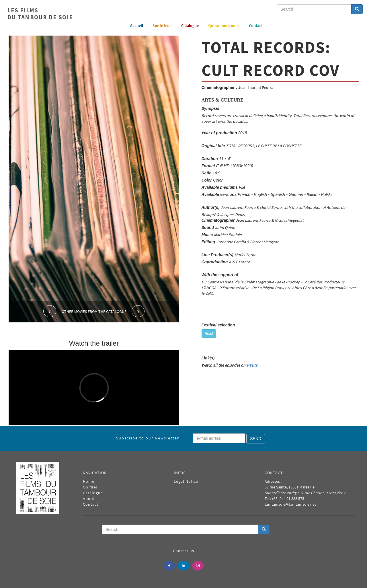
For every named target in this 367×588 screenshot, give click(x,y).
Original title (213, 146)
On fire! (90, 487)
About (89, 499)
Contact (256, 26)
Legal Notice (186, 481)
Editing (208, 242)
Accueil (137, 26)
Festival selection (218, 325)
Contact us (183, 551)
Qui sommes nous (224, 26)
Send (256, 439)
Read (209, 334)
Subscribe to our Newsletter (148, 438)
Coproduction (215, 262)
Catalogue (190, 26)
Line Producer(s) (217, 255)
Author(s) (211, 207)
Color (207, 180)
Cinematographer (218, 220)
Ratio (207, 173)
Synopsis (210, 108)
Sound (208, 227)
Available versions (219, 194)
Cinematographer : (219, 87)
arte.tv (252, 365)
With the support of (220, 275)
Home (89, 481)
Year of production (219, 133)
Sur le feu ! (162, 26)
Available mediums (220, 187)
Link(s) (208, 358)
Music (207, 235)
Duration (210, 159)
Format (208, 166)
